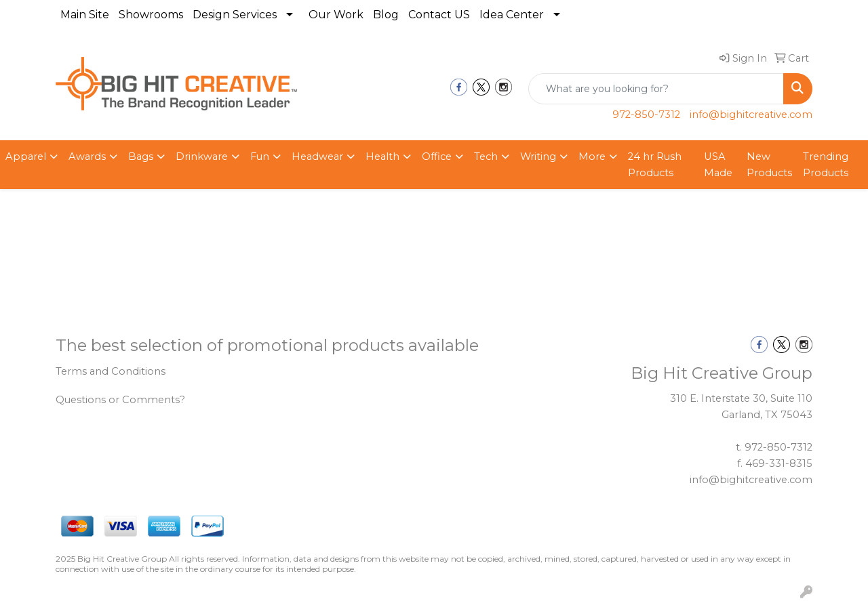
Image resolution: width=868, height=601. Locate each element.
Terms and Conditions (111, 371)
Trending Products (826, 165)
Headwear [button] (317, 157)
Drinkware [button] (202, 157)
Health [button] (382, 157)
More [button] (592, 157)
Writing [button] (538, 157)
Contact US (439, 15)
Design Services (235, 15)
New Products (769, 165)
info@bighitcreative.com (751, 115)
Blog (386, 15)
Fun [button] (260, 157)
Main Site (85, 15)
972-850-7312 (646, 115)
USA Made (718, 165)
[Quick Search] (656, 89)
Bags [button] (141, 157)
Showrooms (151, 15)
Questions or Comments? (120, 400)
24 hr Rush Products (655, 165)
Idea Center (512, 15)
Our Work (336, 15)
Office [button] (437, 157)
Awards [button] (87, 157)
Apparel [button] (26, 157)
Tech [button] (486, 157)
